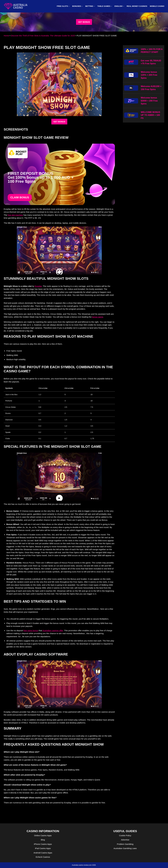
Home (6, 36)
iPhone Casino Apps (43, 844)
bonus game (98, 317)
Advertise (125, 840)
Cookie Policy (125, 835)
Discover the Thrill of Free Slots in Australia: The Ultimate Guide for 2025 (43, 36)
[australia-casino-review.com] (16, 6)
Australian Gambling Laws (125, 848)
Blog (43, 840)
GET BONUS (84, 22)
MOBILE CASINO (157, 6)
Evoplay (38, 286)
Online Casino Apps (43, 835)
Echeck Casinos (43, 857)
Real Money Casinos (137, 6)
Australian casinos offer (53, 630)
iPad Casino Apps (43, 848)
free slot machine (15, 215)
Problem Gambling (125, 844)
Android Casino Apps (43, 853)
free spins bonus (31, 630)
